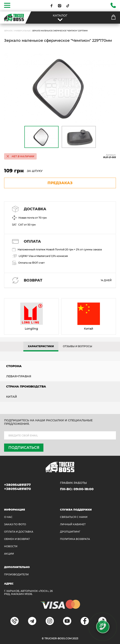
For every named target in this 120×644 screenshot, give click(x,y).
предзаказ (60, 183)
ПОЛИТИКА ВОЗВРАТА (75, 539)
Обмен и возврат (17, 539)
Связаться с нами (74, 517)
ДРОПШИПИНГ (70, 532)
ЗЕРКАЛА (8, 31)
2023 (75, 638)
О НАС (8, 517)
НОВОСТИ (11, 546)
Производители (16, 574)
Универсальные (22, 31)
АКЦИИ (9, 554)
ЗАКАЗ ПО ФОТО (15, 524)
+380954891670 (18, 489)
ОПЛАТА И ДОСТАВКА (19, 532)
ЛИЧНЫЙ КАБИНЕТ (73, 524)
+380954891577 (17, 485)
